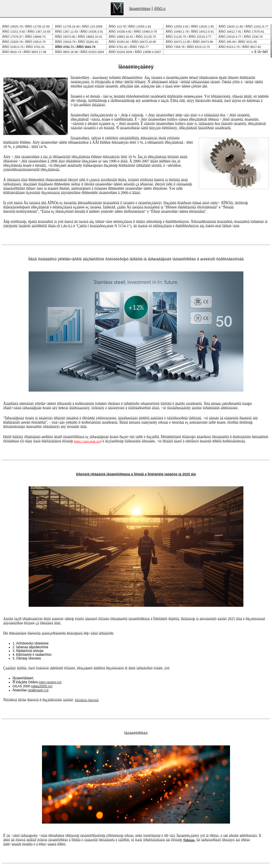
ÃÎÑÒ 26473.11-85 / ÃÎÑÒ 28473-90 (189, 42)
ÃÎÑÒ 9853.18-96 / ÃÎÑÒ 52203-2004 (80, 52)
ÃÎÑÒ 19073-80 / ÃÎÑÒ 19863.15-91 (79, 37)
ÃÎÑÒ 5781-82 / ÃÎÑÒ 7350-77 (129, 47)
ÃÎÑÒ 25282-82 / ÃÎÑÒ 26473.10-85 (132, 42)
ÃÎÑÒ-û (160, 9)
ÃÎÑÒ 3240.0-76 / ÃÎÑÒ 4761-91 (23, 47)
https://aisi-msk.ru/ (87, 441)
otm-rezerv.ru (50, 682)
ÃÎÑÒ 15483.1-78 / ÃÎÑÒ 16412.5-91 (190, 32)
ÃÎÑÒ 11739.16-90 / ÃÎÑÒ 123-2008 (79, 26)
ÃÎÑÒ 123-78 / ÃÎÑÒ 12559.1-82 (130, 26)
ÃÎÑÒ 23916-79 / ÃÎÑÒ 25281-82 (77, 42)
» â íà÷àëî (259, 52)
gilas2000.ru (42, 686)
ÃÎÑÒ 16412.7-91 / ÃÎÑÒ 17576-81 (241, 32)
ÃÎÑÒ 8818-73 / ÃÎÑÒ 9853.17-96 (24, 52)
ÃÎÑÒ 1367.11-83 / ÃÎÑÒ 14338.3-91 (79, 32)
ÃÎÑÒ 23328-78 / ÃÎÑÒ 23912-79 (24, 42)
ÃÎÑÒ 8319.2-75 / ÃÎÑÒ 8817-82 (240, 47)
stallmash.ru (38, 690)
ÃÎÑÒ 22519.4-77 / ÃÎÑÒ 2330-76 (241, 37)
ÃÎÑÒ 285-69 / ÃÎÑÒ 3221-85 (238, 42)
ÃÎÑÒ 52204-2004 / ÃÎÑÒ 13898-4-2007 (135, 52)
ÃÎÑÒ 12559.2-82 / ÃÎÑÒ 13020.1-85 (190, 26)
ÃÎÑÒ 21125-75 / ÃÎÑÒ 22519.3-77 (188, 37)
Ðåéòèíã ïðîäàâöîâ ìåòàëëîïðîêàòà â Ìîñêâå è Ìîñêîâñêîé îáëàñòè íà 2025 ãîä (136, 474)
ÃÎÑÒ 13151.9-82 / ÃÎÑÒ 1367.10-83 (26, 32)
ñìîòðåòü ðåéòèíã (87, 700)
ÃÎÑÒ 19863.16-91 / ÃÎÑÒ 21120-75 (132, 37)
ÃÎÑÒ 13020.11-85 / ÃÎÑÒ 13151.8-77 (244, 26)
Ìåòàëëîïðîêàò (140, 9)
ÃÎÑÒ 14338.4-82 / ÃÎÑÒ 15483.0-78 (133, 32)
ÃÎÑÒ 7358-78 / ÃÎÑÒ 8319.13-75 (188, 47)
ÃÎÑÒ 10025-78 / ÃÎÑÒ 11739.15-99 (26, 26)
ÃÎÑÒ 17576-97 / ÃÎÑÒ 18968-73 (24, 37)
